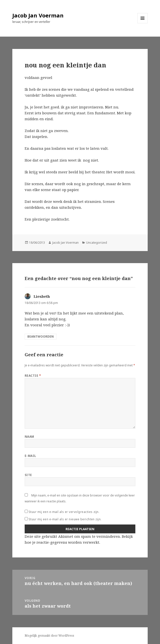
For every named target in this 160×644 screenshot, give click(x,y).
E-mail (30, 456)
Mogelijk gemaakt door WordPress (49, 636)
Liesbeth (42, 296)
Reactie (33, 376)
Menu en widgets (143, 23)
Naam (29, 437)
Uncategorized (97, 243)
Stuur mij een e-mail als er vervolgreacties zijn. (64, 512)
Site (28, 475)
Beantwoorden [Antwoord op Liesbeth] (41, 337)
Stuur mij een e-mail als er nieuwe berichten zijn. (65, 519)
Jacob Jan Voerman (38, 15)
